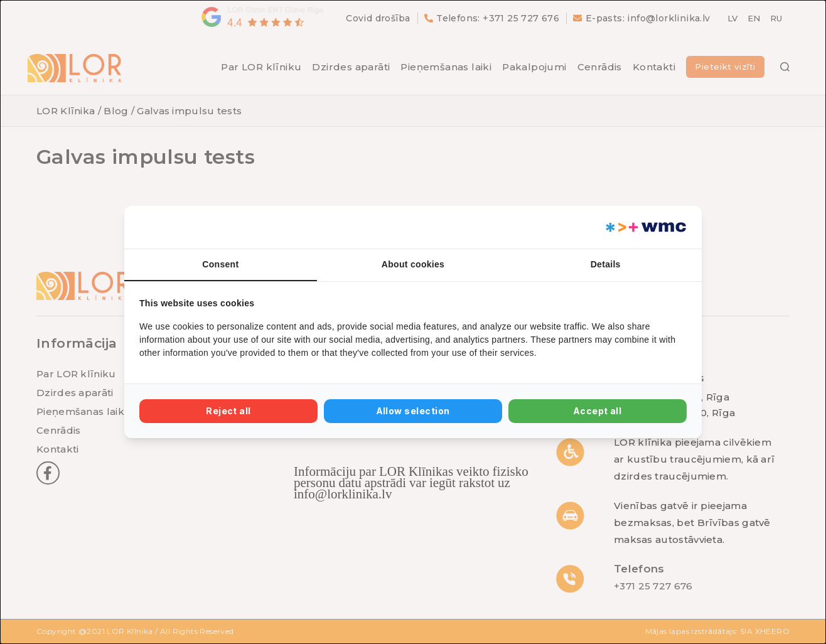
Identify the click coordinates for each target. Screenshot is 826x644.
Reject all (228, 411)
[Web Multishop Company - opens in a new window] (645, 227)
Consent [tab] (220, 264)
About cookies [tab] (413, 264)
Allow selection (413, 411)
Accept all (598, 411)
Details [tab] (606, 264)
